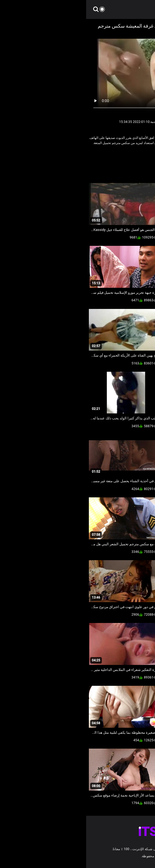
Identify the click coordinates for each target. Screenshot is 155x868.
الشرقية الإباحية (120, 155)
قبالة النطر (97, 155)
